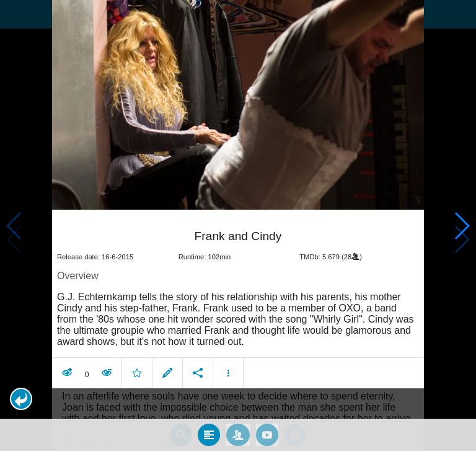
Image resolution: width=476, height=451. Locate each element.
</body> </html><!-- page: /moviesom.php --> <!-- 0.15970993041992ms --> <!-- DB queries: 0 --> (238, 225)
